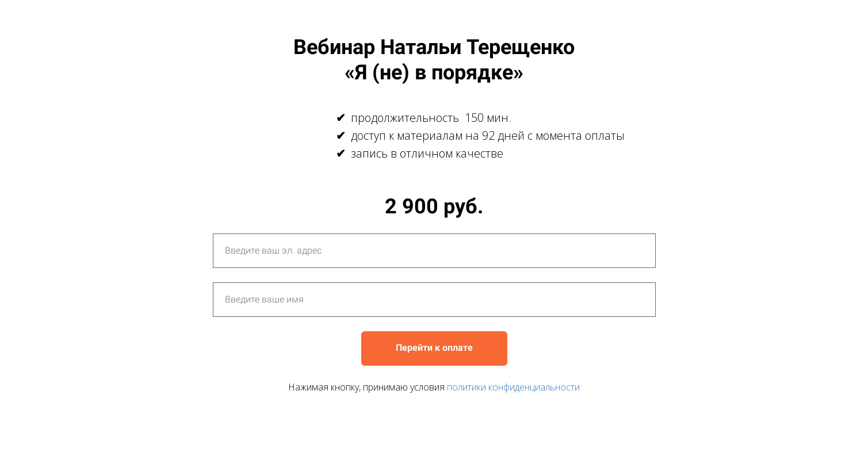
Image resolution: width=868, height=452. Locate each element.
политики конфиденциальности (513, 387)
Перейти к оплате (434, 348)
